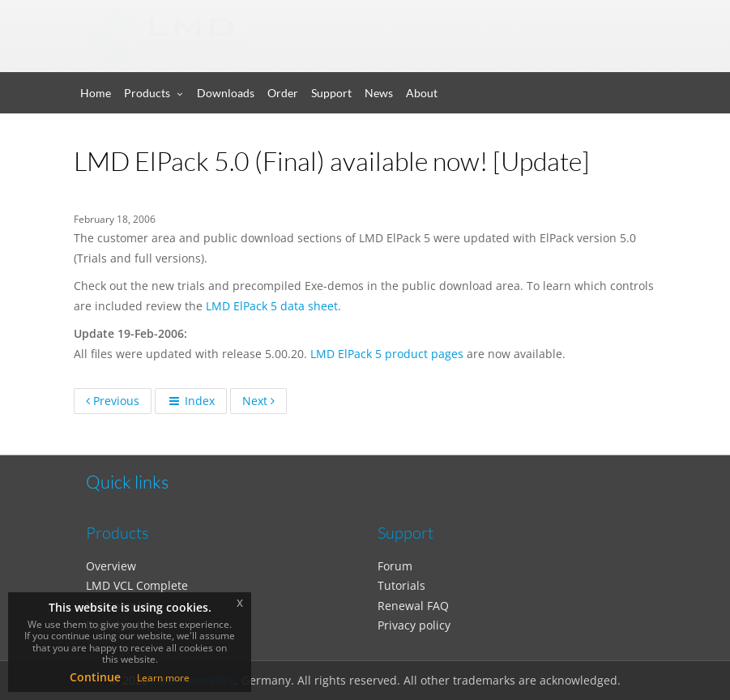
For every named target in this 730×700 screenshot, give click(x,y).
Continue (95, 677)
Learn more (163, 678)
